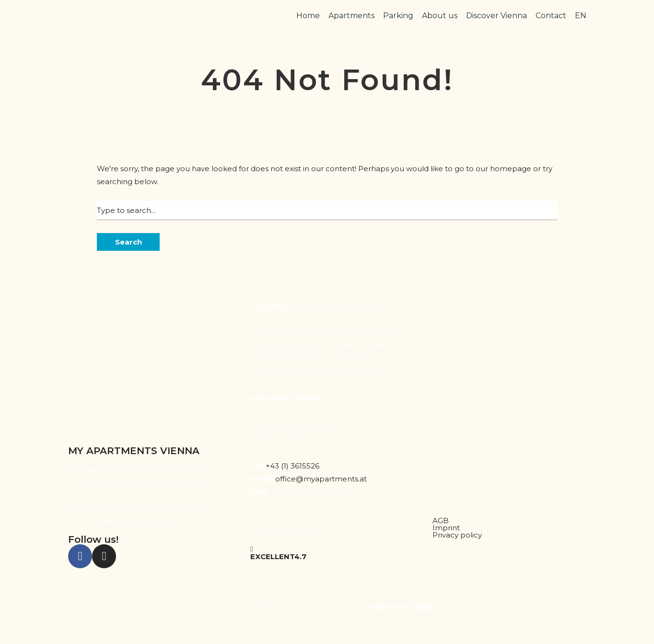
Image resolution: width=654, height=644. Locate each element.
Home (308, 16)
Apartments (351, 16)
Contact (551, 16)
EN (581, 16)
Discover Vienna (496, 16)
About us (440, 16)
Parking (398, 16)
